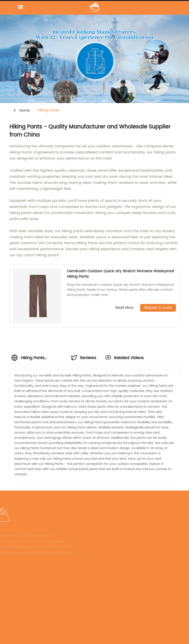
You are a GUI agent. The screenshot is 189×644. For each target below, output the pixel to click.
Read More (124, 308)
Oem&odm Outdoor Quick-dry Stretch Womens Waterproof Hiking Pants (120, 274)
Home (25, 110)
